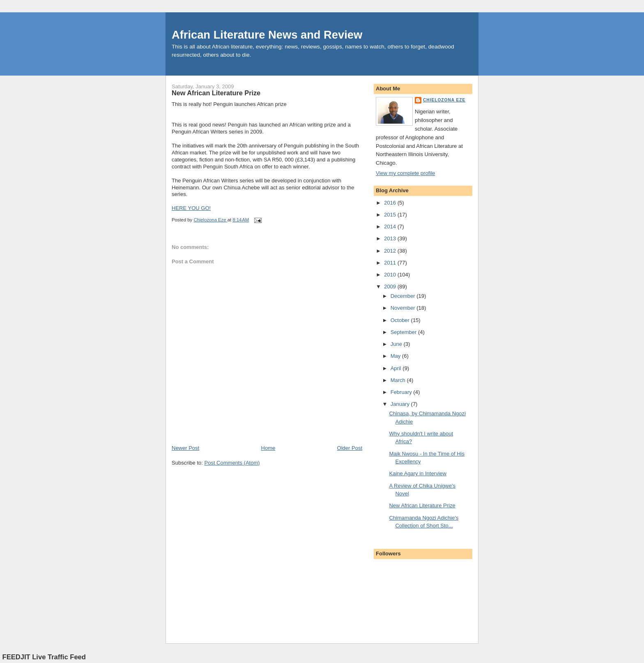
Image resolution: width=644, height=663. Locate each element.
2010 (391, 275)
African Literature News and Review (267, 35)
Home (268, 448)
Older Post (350, 448)
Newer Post (185, 448)
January (401, 404)
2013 (391, 238)
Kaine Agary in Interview (417, 473)
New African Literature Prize (422, 505)
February (402, 392)
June (397, 344)
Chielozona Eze (444, 100)
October (401, 320)
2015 (391, 215)
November (404, 308)
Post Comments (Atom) (232, 463)
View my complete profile (405, 173)
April (397, 368)
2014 (391, 227)
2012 (391, 251)
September (404, 332)
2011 (391, 263)
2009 (391, 287)
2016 (391, 203)
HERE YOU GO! (191, 208)
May (396, 356)
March (399, 380)
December (404, 296)
